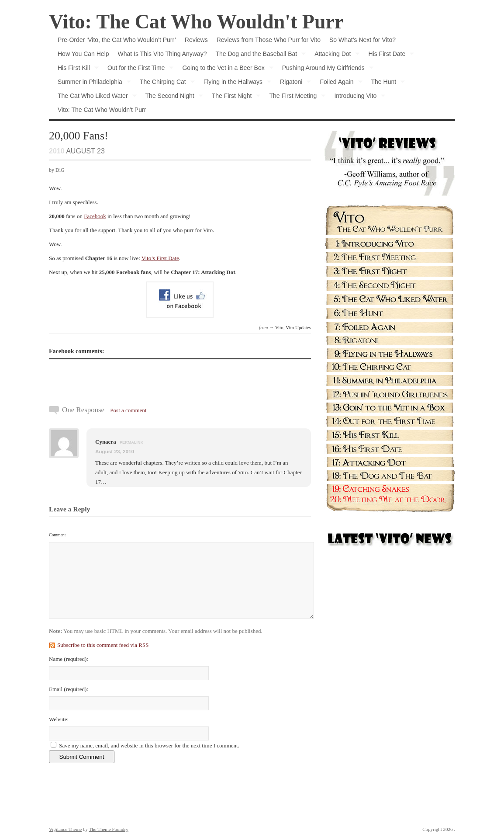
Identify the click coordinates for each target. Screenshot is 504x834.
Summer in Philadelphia (92, 83)
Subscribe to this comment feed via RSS (103, 645)
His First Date (389, 55)
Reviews (196, 40)
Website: (59, 719)
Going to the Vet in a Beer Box (225, 69)
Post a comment (128, 410)
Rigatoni (293, 83)
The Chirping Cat (165, 83)
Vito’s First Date (160, 258)
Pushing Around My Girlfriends (326, 69)
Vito (279, 327)
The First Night (234, 97)
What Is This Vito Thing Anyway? (162, 54)
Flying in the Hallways (235, 83)
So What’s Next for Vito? (362, 40)
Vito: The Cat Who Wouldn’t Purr (102, 110)
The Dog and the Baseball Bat (258, 55)
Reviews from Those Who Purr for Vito (269, 40)
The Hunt (386, 83)
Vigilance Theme (65, 829)
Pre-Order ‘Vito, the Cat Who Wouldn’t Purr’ (117, 40)
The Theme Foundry (109, 829)
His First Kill (76, 69)
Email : (69, 689)
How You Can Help (83, 54)
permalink (131, 442)
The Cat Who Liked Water (95, 97)
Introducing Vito (357, 97)
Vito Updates (298, 327)
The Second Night (172, 97)
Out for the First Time (138, 69)
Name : (69, 659)
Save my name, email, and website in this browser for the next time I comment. (149, 745)
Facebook (95, 216)
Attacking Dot (335, 55)
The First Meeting (295, 97)
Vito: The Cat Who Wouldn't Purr (196, 22)
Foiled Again (339, 83)
